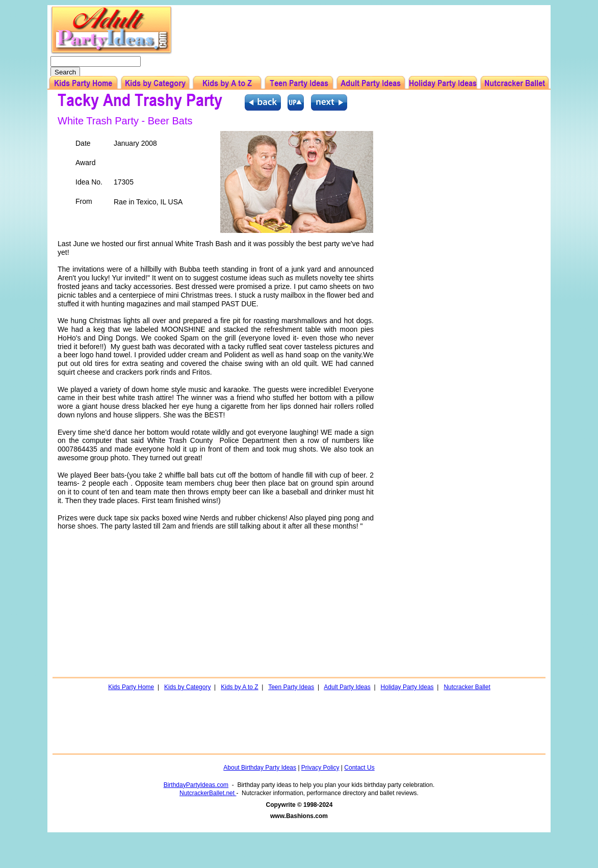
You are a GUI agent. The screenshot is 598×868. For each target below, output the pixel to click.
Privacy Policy (320, 768)
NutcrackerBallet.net (208, 793)
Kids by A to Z (239, 687)
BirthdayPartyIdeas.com (196, 785)
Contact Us (359, 768)
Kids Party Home (131, 687)
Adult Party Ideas (347, 687)
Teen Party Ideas (291, 687)
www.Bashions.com (299, 816)
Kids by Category (187, 687)
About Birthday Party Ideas (260, 768)
